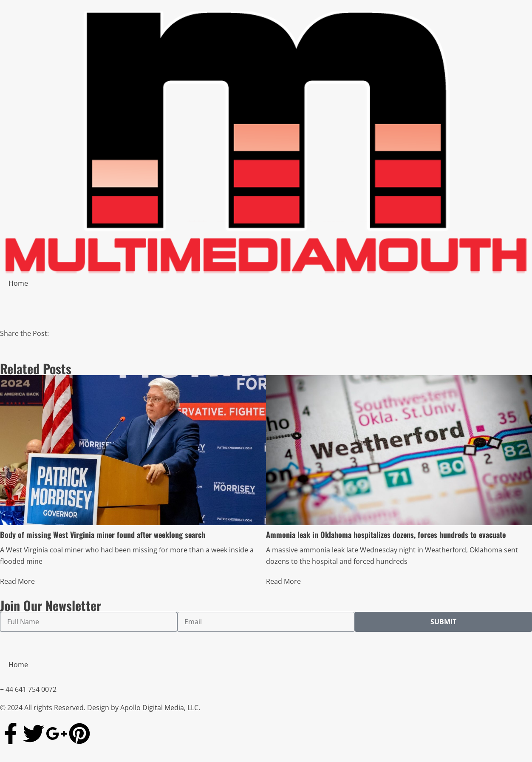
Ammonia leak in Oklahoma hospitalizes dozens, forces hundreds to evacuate (386, 535)
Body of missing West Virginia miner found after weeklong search (103, 535)
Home (18, 283)
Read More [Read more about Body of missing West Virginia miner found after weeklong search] (17, 581)
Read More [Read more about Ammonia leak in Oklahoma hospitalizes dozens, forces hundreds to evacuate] (283, 581)
